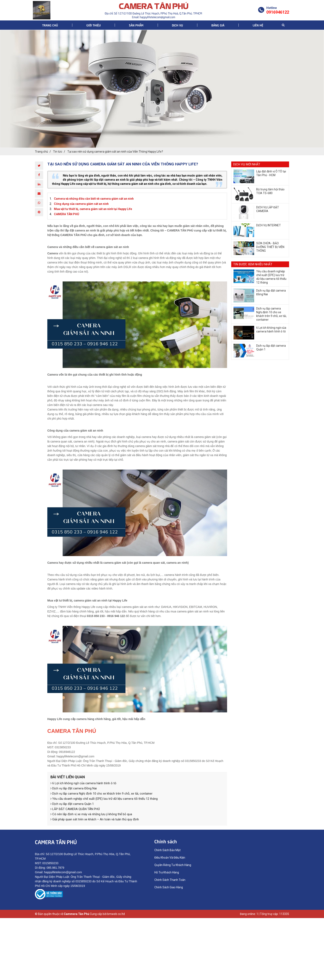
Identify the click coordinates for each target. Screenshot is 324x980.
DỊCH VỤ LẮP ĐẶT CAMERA (268, 209)
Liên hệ (258, 25)
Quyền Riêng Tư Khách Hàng (173, 865)
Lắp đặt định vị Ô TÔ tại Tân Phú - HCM (271, 173)
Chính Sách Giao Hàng (169, 887)
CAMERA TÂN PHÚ (67, 214)
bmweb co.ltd (116, 914)
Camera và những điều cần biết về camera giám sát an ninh (94, 199)
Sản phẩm (136, 25)
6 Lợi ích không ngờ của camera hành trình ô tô (83, 783)
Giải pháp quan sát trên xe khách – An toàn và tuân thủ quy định (95, 819)
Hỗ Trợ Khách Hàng (167, 872)
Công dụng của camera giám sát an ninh (81, 204)
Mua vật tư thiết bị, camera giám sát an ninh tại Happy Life (93, 209)
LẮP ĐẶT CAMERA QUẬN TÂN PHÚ (75, 809)
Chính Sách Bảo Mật (167, 850)
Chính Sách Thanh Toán (170, 880)
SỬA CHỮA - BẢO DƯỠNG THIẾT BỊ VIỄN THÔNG (270, 247)
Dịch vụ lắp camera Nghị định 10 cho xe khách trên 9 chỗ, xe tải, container (101, 794)
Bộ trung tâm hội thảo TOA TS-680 (270, 191)
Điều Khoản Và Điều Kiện (170, 858)
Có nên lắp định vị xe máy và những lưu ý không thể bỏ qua (91, 814)
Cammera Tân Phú (77, 914)
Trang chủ (50, 25)
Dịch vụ (177, 25)
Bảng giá (218, 25)
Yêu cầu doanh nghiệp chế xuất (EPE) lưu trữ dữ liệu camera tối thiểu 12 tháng (104, 799)
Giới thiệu (94, 25)
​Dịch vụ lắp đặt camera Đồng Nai (74, 788)
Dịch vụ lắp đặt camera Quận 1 (72, 804)
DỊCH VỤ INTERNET (269, 225)
